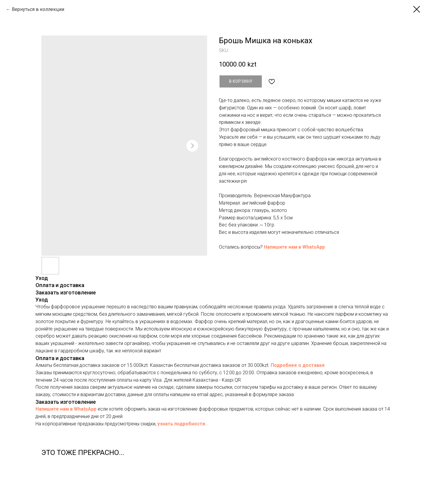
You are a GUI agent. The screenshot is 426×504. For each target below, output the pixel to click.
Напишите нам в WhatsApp (294, 247)
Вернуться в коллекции (38, 9)
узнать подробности (181, 424)
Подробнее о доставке (298, 365)
